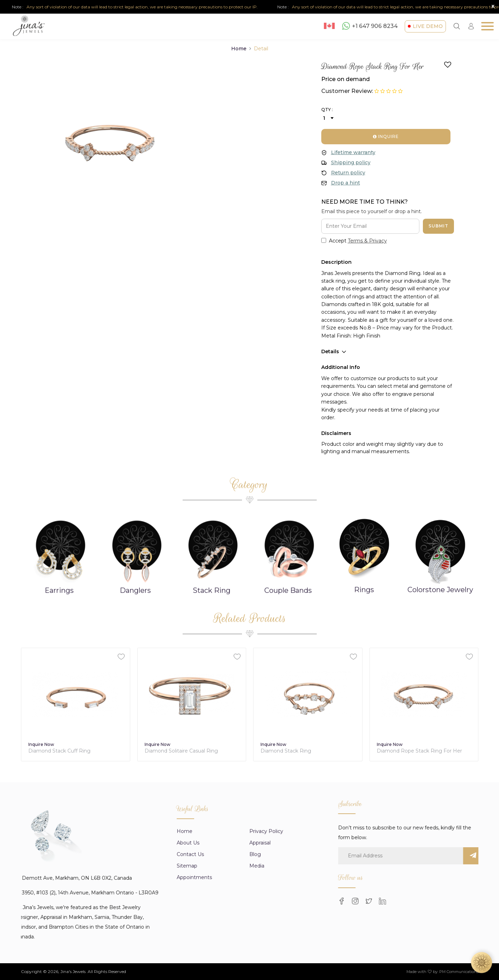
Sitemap (187, 948)
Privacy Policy (266, 914)
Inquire (386, 136)
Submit (438, 226)
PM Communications (459, 972)
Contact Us (190, 937)
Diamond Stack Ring (402, 751)
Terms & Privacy (367, 241)
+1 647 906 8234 (370, 26)
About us (188, 925)
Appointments (194, 960)
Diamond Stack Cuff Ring (175, 751)
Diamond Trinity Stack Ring (62, 751)
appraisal (260, 925)
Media (257, 948)
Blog (255, 937)
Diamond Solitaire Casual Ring (297, 751)
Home (239, 49)
